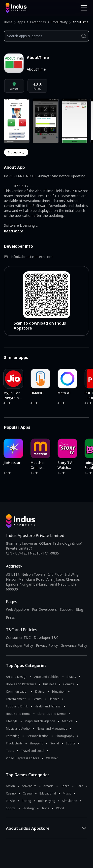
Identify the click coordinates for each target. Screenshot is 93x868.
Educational (48, 793)
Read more (14, 231)
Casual (28, 793)
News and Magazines (52, 729)
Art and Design (17, 677)
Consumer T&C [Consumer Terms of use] (18, 637)
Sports (71, 743)
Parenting (13, 736)
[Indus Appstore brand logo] (24, 8)
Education (59, 692)
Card (80, 786)
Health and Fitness (48, 706)
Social (55, 743)
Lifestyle (12, 721)
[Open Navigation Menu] (84, 8)
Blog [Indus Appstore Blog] (79, 609)
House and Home (18, 714)
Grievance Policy (74, 645)
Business (50, 684)
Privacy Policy (47, 645)
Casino (11, 793)
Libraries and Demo (52, 714)
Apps (21, 22)
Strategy (29, 808)
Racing (27, 801)
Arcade (48, 786)
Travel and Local (33, 751)
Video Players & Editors (23, 758)
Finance (54, 699)
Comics (69, 684)
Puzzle (10, 801)
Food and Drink (17, 706)
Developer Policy (19, 645)
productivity (16, 152)
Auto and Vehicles (47, 677)
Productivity (59, 22)
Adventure (29, 786)
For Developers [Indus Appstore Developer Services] (44, 609)
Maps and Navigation (40, 721)
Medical (68, 721)
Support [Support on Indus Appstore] (66, 609)
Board (65, 786)
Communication (17, 692)
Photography (65, 736)
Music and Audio (18, 729)
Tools (10, 751)
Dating (40, 692)
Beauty (71, 677)
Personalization (38, 736)
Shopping (36, 743)
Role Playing (47, 801)
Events (37, 699)
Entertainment (16, 699)
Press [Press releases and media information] (10, 617)
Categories (38, 22)
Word (60, 808)
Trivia (45, 808)
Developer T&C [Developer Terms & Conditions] (46, 637)
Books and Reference (21, 684)
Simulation (70, 801)
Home (8, 22)
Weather (52, 758)
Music (67, 793)
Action (10, 786)
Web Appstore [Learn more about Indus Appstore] (17, 609)
